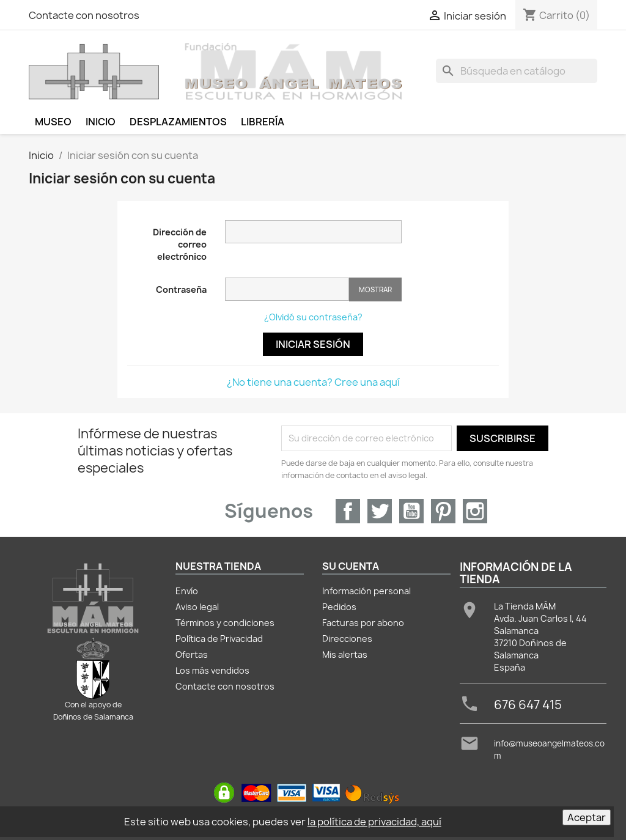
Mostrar (375, 289)
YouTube (411, 511)
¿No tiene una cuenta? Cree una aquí (313, 382)
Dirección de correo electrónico (180, 244)
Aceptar (587, 817)
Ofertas (192, 654)
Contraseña (181, 289)
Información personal (366, 591)
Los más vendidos (212, 670)
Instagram (475, 511)
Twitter (380, 511)
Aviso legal (197, 607)
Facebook (348, 511)
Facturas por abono (363, 623)
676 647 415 (528, 705)
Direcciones (347, 639)
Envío (187, 591)
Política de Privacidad (219, 639)
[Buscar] (517, 71)
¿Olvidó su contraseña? (313, 317)
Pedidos (339, 607)
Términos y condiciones (225, 623)
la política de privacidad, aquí (374, 822)
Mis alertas (345, 654)
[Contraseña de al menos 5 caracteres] (287, 289)
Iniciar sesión (313, 344)
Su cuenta (351, 566)
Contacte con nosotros (84, 15)
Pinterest (443, 511)
